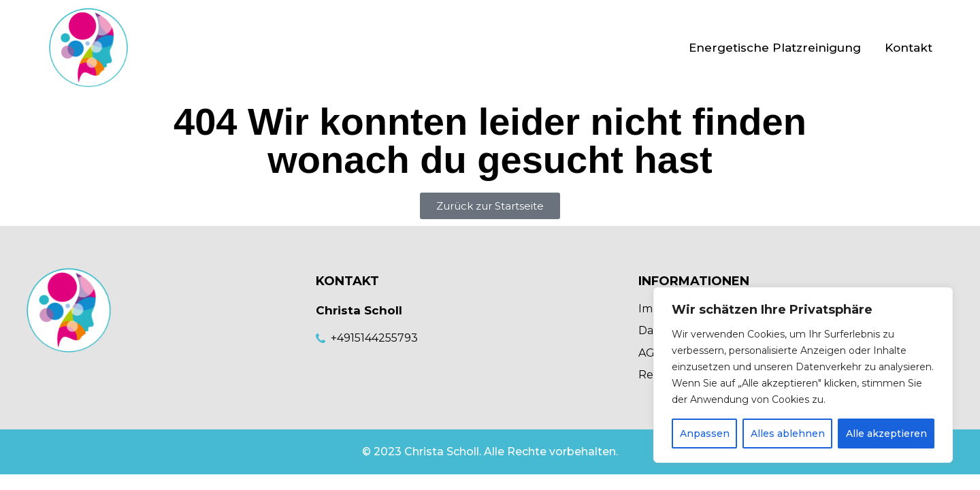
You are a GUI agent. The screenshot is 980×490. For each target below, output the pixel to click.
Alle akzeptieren (886, 434)
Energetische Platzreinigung (775, 48)
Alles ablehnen (788, 434)
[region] (803, 375)
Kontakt (909, 48)
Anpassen (705, 434)
